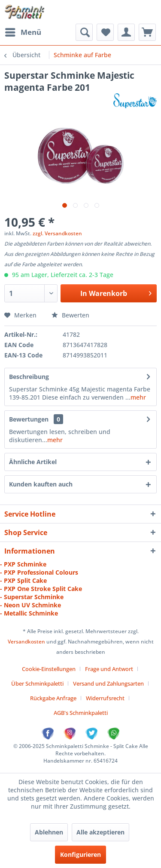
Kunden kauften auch (41, 484)
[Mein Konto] (126, 32)
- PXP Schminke (23, 564)
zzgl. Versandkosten (57, 233)
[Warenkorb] (147, 32)
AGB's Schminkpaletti (81, 713)
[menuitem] (23, 32)
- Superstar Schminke (32, 597)
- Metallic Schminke (29, 613)
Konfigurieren (80, 854)
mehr (138, 397)
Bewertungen (29, 419)
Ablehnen (49, 832)
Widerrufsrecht (105, 698)
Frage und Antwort (109, 669)
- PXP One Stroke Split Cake (41, 589)
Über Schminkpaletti (37, 683)
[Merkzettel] (105, 32)
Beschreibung (29, 377)
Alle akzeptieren (100, 832)
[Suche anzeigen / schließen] (84, 32)
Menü (23, 31)
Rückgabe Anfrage (53, 698)
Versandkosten (26, 642)
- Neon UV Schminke (30, 605)
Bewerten (70, 315)
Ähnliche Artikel (33, 462)
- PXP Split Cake (23, 580)
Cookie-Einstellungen (49, 669)
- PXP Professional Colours (39, 572)
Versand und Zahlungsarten (108, 683)
